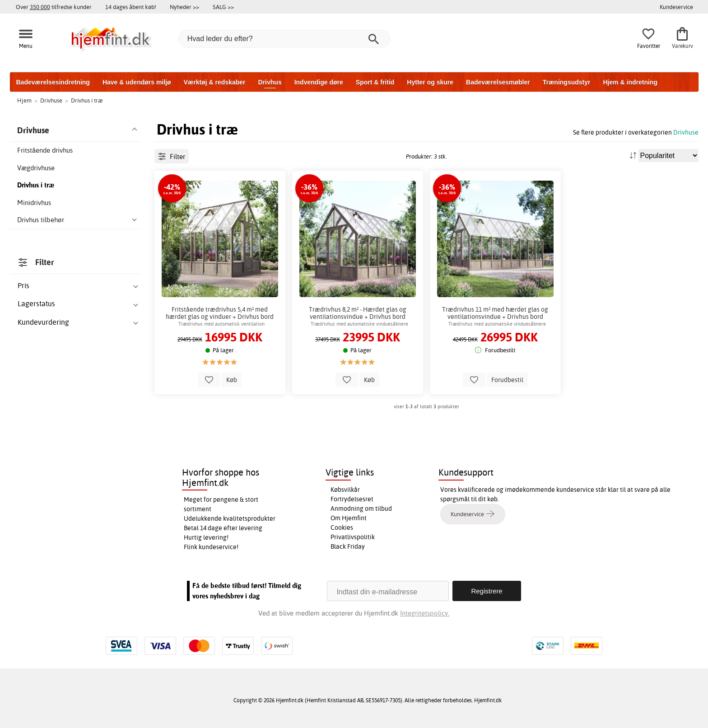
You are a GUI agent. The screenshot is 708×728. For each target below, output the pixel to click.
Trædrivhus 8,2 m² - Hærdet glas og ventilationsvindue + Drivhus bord (358, 313)
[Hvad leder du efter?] (284, 39)
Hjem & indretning (630, 82)
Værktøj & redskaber (215, 82)
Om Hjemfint (349, 518)
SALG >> (223, 7)
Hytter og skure (430, 82)
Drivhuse (686, 132)
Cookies (342, 527)
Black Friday (348, 546)
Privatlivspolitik (353, 537)
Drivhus (270, 82)
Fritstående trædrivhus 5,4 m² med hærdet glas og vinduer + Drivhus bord (220, 313)
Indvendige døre (319, 82)
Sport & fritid (375, 82)
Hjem (24, 100)
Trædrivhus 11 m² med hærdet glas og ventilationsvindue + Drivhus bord (495, 313)
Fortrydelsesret (352, 499)
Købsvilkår (345, 490)
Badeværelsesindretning (53, 82)
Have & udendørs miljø (137, 82)
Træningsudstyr (567, 82)
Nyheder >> (184, 7)
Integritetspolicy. (425, 613)
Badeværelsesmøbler (498, 82)
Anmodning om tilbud (361, 509)
